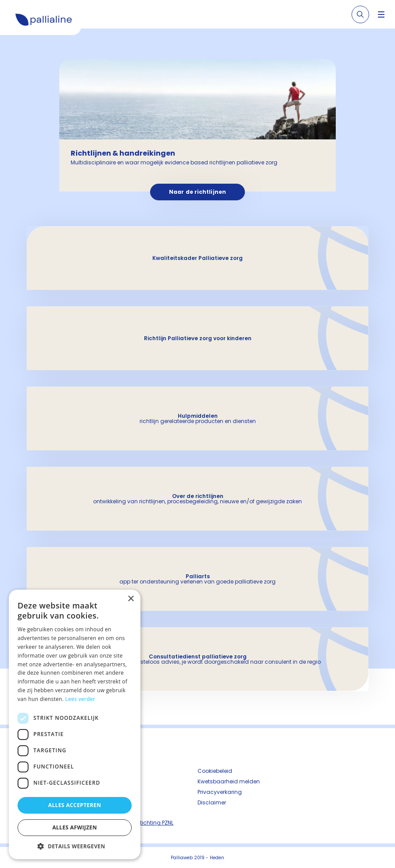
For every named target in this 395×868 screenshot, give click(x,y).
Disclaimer (212, 802)
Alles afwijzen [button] (75, 827)
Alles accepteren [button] (75, 805)
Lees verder (81, 699)
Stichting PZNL (155, 823)
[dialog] (75, 724)
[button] (75, 846)
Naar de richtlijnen (197, 192)
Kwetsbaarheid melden (229, 781)
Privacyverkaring (220, 792)
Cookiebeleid (215, 771)
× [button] (131, 599)
